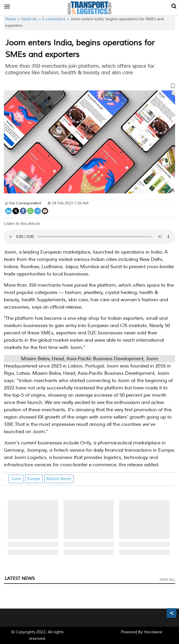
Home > (13, 19)
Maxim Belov (59, 479)
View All (167, 580)
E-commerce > (56, 19)
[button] (89, 87)
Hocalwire (153, 632)
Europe (34, 479)
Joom (16, 479)
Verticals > (32, 19)
